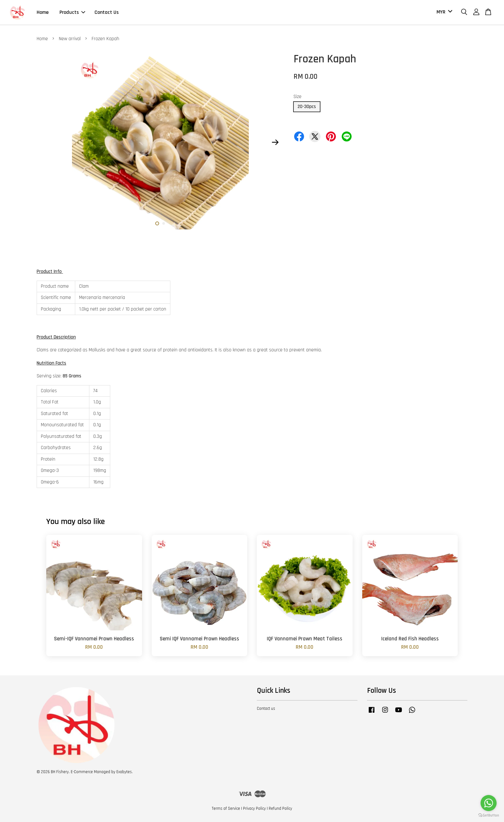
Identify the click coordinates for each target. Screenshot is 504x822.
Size (297, 97)
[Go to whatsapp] (489, 803)
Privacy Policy (254, 808)
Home (43, 12)
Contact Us (107, 12)
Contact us (266, 709)
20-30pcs (307, 107)
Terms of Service (226, 808)
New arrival (70, 39)
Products (72, 12)
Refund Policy (280, 808)
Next (275, 142)
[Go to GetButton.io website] (489, 815)
